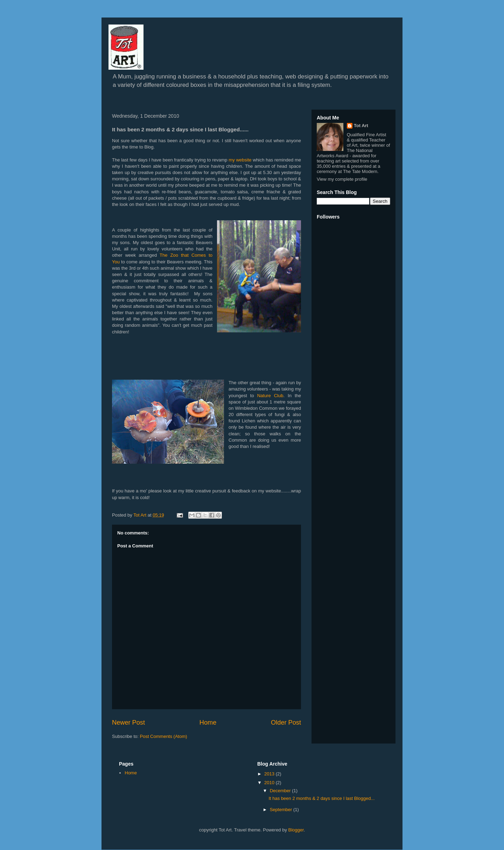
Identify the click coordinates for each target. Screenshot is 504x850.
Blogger (296, 830)
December (281, 791)
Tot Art (361, 126)
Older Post (286, 723)
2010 (270, 783)
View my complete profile (342, 179)
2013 (270, 774)
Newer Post (128, 723)
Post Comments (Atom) (164, 736)
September (282, 810)
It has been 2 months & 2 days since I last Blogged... (321, 798)
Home (208, 723)
